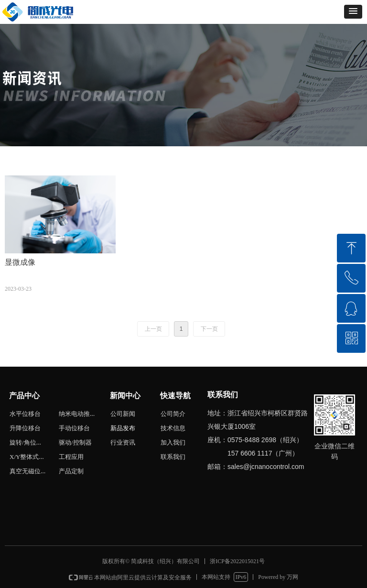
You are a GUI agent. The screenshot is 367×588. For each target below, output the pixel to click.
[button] (353, 12)
